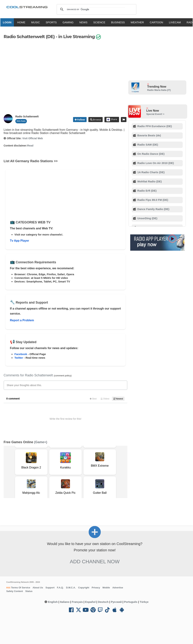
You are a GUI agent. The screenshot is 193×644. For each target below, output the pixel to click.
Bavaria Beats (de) (149, 135)
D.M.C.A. (71, 588)
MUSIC (37, 22)
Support (50, 588)
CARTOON (158, 22)
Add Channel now (95, 562)
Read (30, 146)
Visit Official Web (32, 138)
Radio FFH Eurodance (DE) (154, 126)
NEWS (85, 22)
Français (77, 602)
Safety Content (15, 591)
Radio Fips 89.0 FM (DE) (152, 200)
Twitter (19, 358)
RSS (8, 588)
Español (90, 602)
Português (131, 602)
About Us (38, 588)
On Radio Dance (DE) (151, 154)
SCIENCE (101, 22)
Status (29, 591)
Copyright (84, 588)
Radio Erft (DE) (147, 191)
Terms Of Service (20, 588)
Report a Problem (22, 320)
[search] (96, 9)
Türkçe (144, 602)
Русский (116, 602)
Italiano (65, 602)
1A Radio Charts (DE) (151, 172)
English (53, 602)
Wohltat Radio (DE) (149, 181)
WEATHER (139, 22)
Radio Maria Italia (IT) (159, 90)
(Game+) (41, 442)
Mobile (106, 588)
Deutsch (103, 602)
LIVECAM (176, 22)
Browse (97, 120)
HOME (23, 22)
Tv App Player (19, 241)
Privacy (96, 588)
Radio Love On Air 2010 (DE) (155, 163)
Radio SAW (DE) (147, 145)
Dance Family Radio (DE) (153, 209)
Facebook (21, 354)
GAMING (70, 22)
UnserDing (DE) (147, 218)
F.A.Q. (60, 588)
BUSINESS (119, 22)
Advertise (118, 588)
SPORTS (53, 22)
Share (112, 120)
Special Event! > (155, 114)
